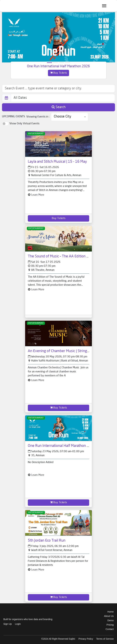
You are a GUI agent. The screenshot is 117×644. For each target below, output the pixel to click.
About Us (109, 616)
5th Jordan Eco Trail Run (47, 541)
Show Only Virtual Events (24, 124)
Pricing (110, 625)
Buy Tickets (58, 73)
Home (111, 612)
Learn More (36, 195)
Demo (111, 620)
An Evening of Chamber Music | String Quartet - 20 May (71, 351)
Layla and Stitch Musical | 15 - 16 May (57, 162)
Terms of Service (105, 639)
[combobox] (70, 117)
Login (18, 624)
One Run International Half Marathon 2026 (58, 66)
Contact (110, 629)
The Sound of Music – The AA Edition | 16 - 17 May (67, 256)
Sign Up (8, 624)
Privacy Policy (86, 639)
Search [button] (59, 107)
